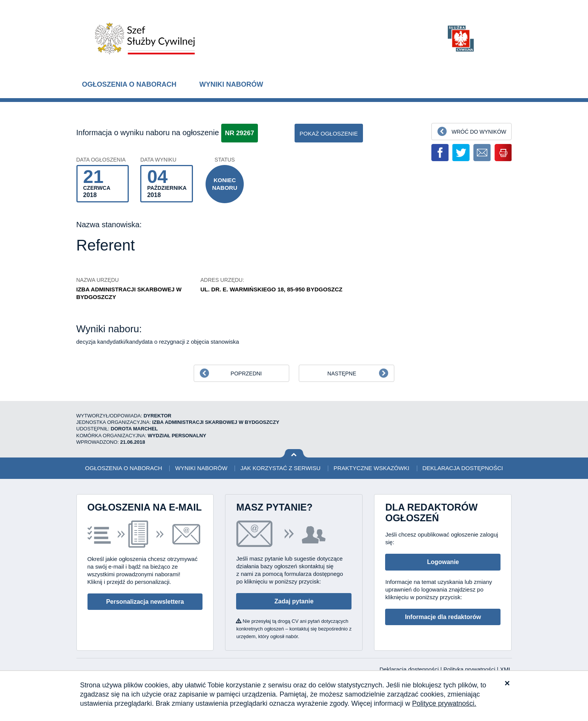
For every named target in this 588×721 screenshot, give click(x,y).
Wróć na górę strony (294, 453)
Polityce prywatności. (444, 703)
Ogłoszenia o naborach (129, 84)
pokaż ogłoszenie (329, 133)
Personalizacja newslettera (145, 602)
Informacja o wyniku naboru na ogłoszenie (148, 133)
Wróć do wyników (479, 132)
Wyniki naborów (231, 84)
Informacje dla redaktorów (443, 617)
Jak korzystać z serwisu (280, 468)
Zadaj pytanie (294, 601)
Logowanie (443, 562)
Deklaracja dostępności (463, 468)
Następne (342, 373)
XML (506, 669)
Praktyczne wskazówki (371, 468)
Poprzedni (246, 373)
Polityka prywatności (470, 669)
